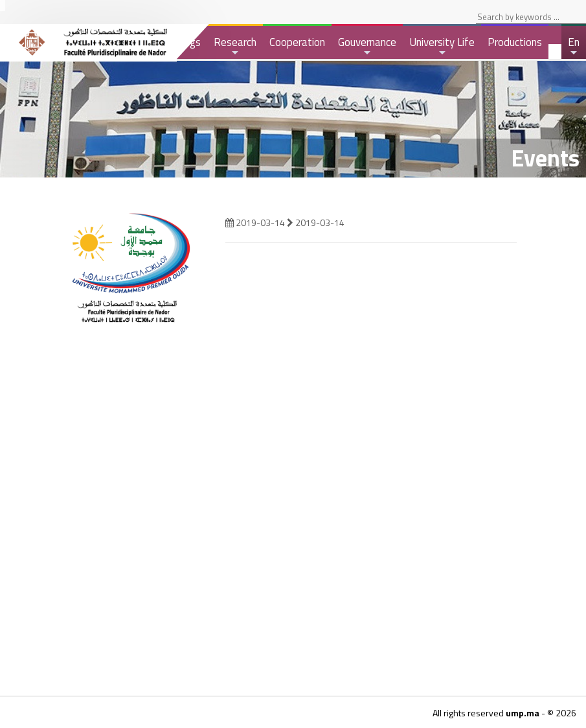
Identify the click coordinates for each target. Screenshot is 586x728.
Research (235, 46)
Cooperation (297, 42)
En (574, 46)
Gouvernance (367, 46)
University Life (442, 46)
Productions (515, 42)
